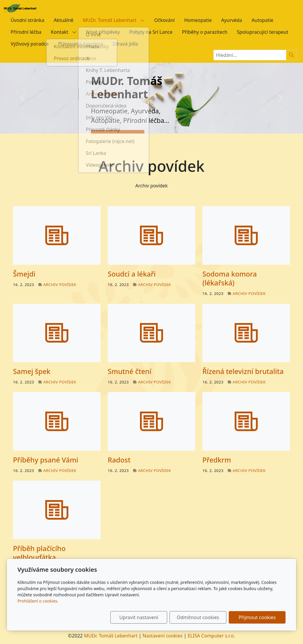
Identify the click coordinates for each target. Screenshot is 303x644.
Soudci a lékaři (132, 274)
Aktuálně (64, 20)
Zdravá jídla (125, 44)
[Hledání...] (250, 55)
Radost (119, 460)
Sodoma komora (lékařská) (230, 278)
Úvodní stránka (28, 20)
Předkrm (217, 460)
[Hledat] (292, 55)
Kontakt (64, 32)
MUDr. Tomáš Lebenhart (114, 20)
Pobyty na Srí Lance (151, 32)
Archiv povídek (60, 285)
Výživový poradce (30, 44)
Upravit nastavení (139, 617)
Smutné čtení (129, 371)
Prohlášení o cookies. (38, 601)
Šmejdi (24, 274)
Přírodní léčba (26, 32)
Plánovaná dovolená (81, 44)
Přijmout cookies (257, 617)
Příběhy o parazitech (205, 32)
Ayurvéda (232, 20)
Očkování (164, 20)
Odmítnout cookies (198, 617)
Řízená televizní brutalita (243, 371)
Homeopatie (198, 20)
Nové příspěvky (103, 32)
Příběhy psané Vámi (46, 460)
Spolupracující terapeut (262, 32)
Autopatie (262, 20)
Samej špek (32, 371)
